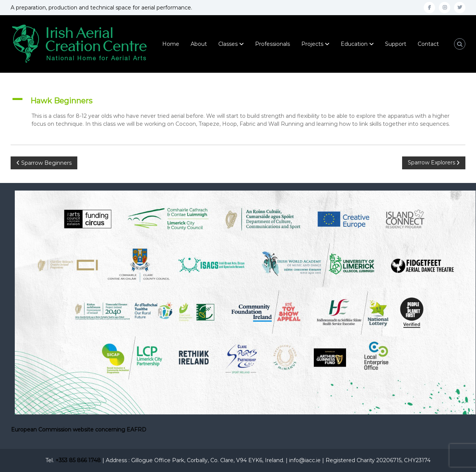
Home (171, 44)
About (199, 44)
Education (354, 44)
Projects (312, 44)
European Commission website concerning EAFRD (79, 430)
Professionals (272, 44)
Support (396, 44)
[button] (238, 101)
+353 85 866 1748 (78, 460)
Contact (428, 44)
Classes (228, 44)
